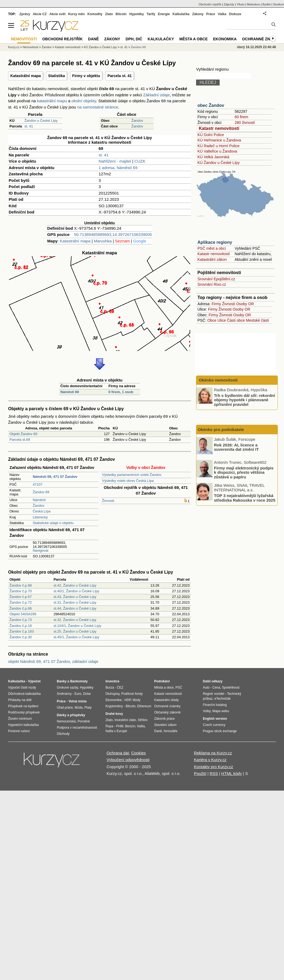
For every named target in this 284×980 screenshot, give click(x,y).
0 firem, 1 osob (121, 392)
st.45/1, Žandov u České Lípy (76, 637)
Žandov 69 (41, 492)
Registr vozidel (214, 694)
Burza (110, 688)
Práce (211, 14)
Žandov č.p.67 (21, 597)
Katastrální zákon (212, 259)
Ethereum (144, 706)
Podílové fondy (132, 694)
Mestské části (257, 320)
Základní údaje (156, 95)
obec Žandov (211, 105)
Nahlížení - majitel (115, 161)
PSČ (179, 688)
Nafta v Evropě (116, 731)
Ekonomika (225, 39)
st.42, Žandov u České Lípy (75, 585)
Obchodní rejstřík (210, 4)
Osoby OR (245, 304)
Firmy (216, 304)
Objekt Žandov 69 (23, 434)
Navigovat (41, 550)
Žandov (137, 121)
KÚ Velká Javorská (213, 157)
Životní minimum (20, 719)
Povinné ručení (19, 731)
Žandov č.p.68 (21, 585)
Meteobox (253, 4)
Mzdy (137, 700)
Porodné (84, 721)
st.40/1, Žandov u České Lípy (76, 591)
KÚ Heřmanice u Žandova (219, 140)
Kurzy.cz (14, 47)
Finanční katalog (215, 705)
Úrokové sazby (67, 688)
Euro (78, 694)
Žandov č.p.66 (21, 608)
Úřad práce (65, 708)
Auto (206, 688)
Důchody (63, 734)
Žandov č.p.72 (21, 602)
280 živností (245, 123)
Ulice (222, 320)
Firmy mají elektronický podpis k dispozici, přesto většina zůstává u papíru (244, 472)
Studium (279, 4)
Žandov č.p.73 (21, 620)
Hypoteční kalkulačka (23, 725)
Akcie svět (57, 14)
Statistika (57, 76)
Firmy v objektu (86, 76)
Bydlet (267, 4)
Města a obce (194, 39)
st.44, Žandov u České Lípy (75, 608)
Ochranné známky (262, 39)
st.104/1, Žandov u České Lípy (77, 626)
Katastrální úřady (166, 700)
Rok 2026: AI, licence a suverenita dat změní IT (236, 447)
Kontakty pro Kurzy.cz (214, 767)
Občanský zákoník (167, 712)
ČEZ (120, 688)
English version (215, 719)
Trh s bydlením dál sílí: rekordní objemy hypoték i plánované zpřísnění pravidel (245, 400)
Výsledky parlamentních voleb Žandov (132, 475)
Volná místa (77, 701)
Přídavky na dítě (20, 700)
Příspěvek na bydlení (23, 706)
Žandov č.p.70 (21, 591)
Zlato (109, 14)
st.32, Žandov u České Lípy (75, 620)
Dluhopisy (113, 694)
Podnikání (162, 681)
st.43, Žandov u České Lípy (75, 597)
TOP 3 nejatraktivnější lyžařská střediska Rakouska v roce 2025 (245, 498)
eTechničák (223, 699)
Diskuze (235, 14)
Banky (62, 681)
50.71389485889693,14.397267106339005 (113, 234)
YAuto (241, 4)
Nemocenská (66, 721)
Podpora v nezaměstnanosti (77, 728)
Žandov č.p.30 (21, 637)
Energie (164, 14)
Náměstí (39, 500)
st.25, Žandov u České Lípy (75, 631)
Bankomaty (79, 681)
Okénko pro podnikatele (221, 430)
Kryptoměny (114, 706)
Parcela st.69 (20, 440)
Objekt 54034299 (23, 614)
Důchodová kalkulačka (24, 694)
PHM (120, 726)
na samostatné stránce (98, 107)
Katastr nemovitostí (219, 128)
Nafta (141, 726)
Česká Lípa (42, 511)
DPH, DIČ (134, 39)
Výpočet (34, 681)
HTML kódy (232, 773)
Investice (112, 681)
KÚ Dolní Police (211, 135)
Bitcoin (121, 14)
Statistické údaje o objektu (53, 523)
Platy (88, 708)
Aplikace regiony (215, 242)
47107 (38, 484)
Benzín (130, 726)
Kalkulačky (161, 39)
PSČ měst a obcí (212, 248)
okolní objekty (84, 101)
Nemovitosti (30, 47)
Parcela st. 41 (120, 76)
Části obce (236, 320)
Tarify (151, 14)
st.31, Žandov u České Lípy (75, 602)
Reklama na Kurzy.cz (213, 753)
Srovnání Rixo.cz (212, 284)
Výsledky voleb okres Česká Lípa (128, 481)
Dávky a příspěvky (71, 715)
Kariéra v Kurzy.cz (210, 760)
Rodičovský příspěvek (24, 712)
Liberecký (40, 517)
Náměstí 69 (70, 392)
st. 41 (29, 126)
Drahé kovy (114, 714)
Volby (207, 711)
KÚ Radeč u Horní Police (219, 146)
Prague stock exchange (220, 731)
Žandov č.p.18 (21, 626)
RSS (214, 773)
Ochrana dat (118, 753)
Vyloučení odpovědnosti (128, 760)
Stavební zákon (165, 725)
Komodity (95, 14)
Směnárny (64, 694)
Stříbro (143, 720)
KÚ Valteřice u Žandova (217, 151)
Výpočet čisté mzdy (22, 688)
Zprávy (25, 14)
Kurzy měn (76, 14)
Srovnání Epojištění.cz (216, 279)
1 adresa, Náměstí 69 (118, 168)
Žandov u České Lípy (41, 121)
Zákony (198, 14)
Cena (216, 688)
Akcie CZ (40, 14)
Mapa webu (221, 711)
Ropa (109, 726)
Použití (200, 773)
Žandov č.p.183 (22, 631)
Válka (222, 14)
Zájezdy (229, 4)
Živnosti (108, 501)
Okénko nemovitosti (218, 380)
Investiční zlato (125, 720)
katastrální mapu (52, 101)
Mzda (79, 708)
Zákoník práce (164, 719)
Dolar (87, 694)
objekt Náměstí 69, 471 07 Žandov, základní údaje (53, 661)
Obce (212, 320)
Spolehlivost (231, 688)
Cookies (138, 753)
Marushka (103, 241)
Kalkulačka (181, 14)
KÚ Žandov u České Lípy (219, 163)
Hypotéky (137, 14)
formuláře (171, 731)
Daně (94, 39)
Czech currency (214, 725)
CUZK (140, 161)
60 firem (241, 117)
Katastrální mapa (26, 76)
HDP (128, 700)
